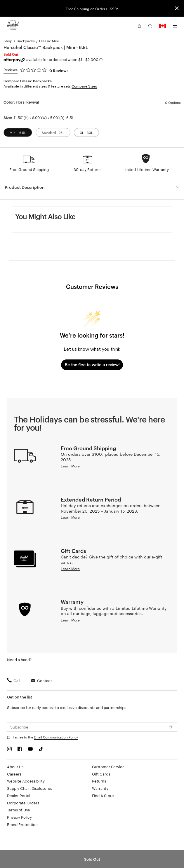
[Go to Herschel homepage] (13, 25)
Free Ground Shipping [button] (29, 169)
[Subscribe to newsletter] (92, 727)
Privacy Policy (19, 817)
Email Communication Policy (56, 737)
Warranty (100, 788)
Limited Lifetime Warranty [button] (146, 169)
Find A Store (103, 795)
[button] (139, 25)
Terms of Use (19, 810)
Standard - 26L (53, 132)
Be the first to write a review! (92, 365)
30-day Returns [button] (87, 169)
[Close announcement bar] (177, 8)
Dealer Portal (19, 795)
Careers (14, 774)
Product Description (25, 187)
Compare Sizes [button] (84, 86)
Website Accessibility (26, 781)
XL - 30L (86, 132)
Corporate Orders (23, 803)
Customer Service (108, 766)
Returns (99, 781)
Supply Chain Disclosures (29, 788)
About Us (15, 766)
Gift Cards (101, 774)
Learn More (70, 466)
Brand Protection (22, 824)
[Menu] (175, 26)
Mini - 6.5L (18, 132)
